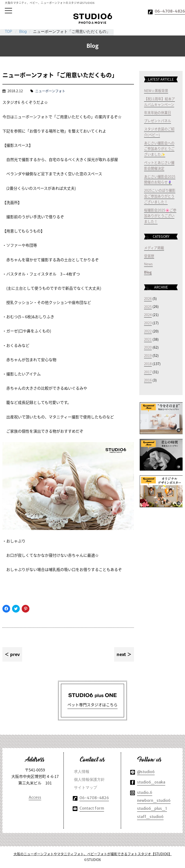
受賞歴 (149, 256)
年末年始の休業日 (158, 113)
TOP (8, 32)
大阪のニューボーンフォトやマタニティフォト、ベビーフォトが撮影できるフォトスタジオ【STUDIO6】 (93, 854)
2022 (148, 331)
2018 (148, 364)
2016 (148, 380)
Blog (23, 32)
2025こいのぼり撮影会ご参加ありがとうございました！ (160, 196)
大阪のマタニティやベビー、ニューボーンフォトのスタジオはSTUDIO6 (93, 18)
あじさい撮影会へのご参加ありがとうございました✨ (159, 148)
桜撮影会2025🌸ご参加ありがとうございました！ (160, 216)
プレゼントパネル (158, 121)
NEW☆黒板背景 (156, 91)
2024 (148, 315)
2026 (148, 298)
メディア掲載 (154, 248)
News (148, 264)
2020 (148, 347)
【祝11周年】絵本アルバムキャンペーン (159, 102)
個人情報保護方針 (89, 780)
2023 (148, 323)
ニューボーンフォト (50, 91)
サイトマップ (86, 788)
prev (15, 654)
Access (35, 798)
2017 (148, 372)
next (121, 654)
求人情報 (82, 772)
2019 (148, 355)
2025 (148, 306)
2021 (148, 339)
